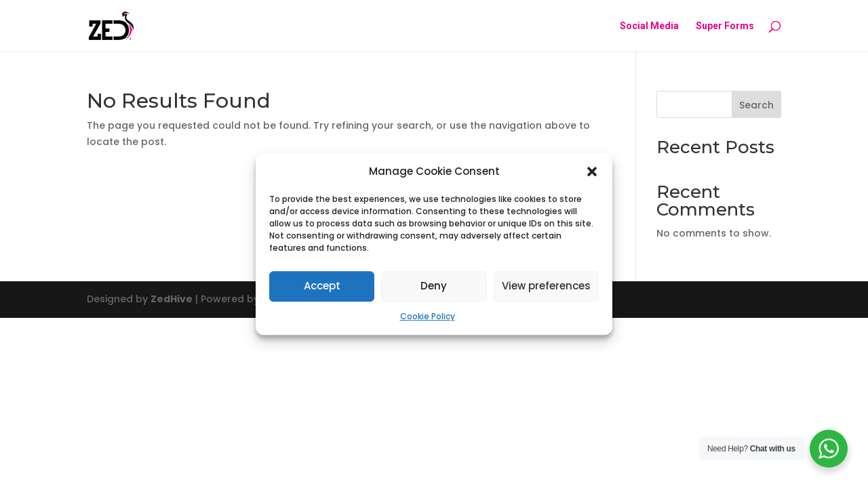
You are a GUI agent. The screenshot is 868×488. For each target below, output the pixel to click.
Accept (322, 286)
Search (756, 105)
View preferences (546, 286)
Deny (434, 286)
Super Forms (725, 26)
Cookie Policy (428, 316)
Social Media (649, 26)
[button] (592, 171)
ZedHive (172, 299)
